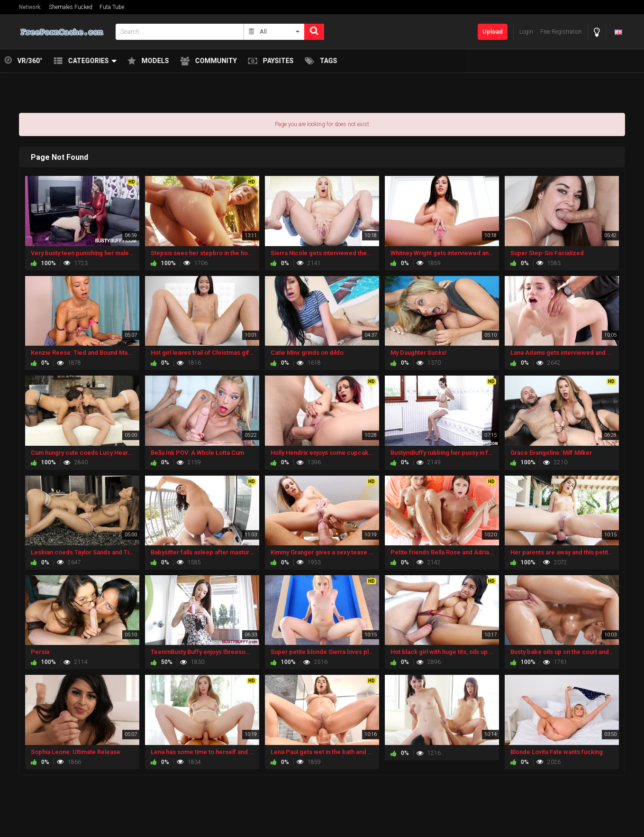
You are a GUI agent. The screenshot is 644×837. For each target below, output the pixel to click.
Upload (493, 32)
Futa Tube (112, 7)
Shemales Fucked (71, 7)
